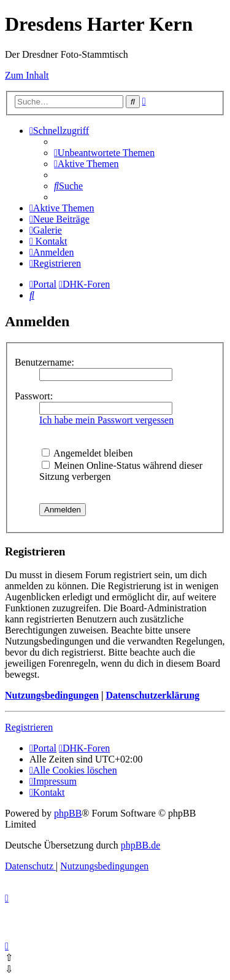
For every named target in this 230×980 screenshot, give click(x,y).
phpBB (68, 813)
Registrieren (29, 727)
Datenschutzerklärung (152, 695)
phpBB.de (140, 845)
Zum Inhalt (27, 75)
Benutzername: (44, 362)
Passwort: (34, 396)
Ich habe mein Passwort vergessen (106, 420)
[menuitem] (104, 153)
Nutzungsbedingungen (52, 695)
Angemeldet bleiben (87, 453)
